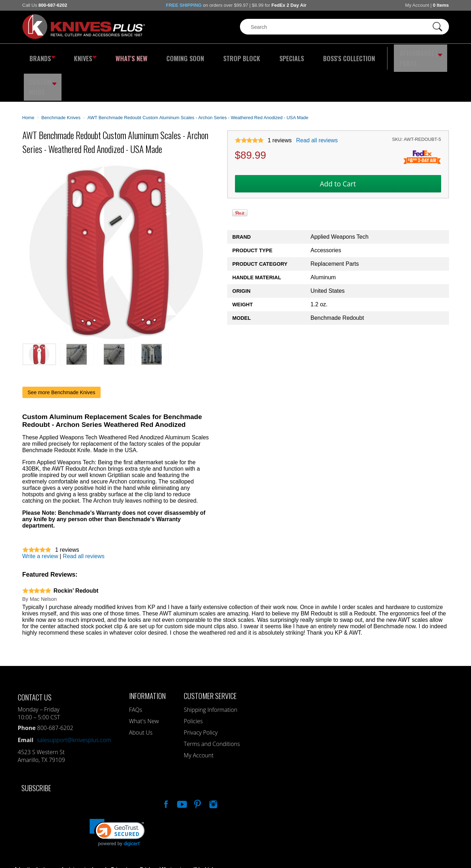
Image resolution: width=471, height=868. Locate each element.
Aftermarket (379, 55)
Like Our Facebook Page (165, 768)
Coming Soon (170, 55)
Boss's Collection (314, 55)
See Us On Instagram (213, 768)
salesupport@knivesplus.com (74, 704)
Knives (81, 55)
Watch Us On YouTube (181, 768)
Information (147, 660)
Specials (263, 55)
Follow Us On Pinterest (197, 768)
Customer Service (210, 660)
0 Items (441, 5)
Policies (193, 686)
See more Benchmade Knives (61, 357)
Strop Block (219, 55)
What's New (122, 55)
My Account (417, 5)
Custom (429, 55)
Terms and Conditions (212, 708)
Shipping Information (211, 674)
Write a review (40, 521)
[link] (117, 797)
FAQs (136, 674)
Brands (41, 55)
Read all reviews (317, 105)
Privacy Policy (201, 697)
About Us (141, 697)
